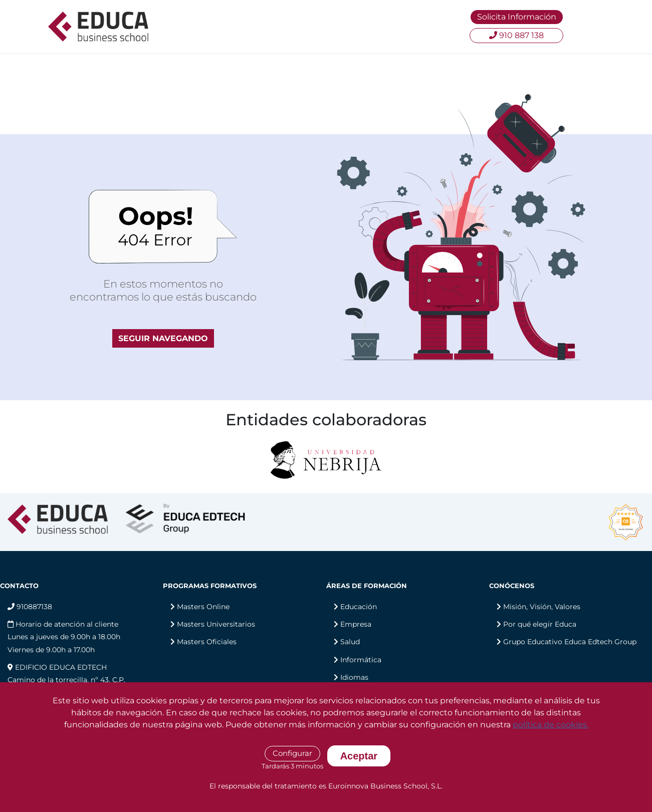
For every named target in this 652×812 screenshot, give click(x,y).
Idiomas (354, 677)
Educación (359, 607)
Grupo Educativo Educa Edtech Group (570, 642)
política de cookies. (551, 725)
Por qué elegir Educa (540, 624)
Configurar (292, 753)
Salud (350, 642)
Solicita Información (517, 17)
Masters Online (203, 607)
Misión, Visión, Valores (542, 607)
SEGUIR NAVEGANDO (163, 338)
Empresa (356, 624)
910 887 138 (516, 35)
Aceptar (359, 756)
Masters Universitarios (216, 624)
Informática (361, 660)
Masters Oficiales (207, 642)
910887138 (30, 607)
